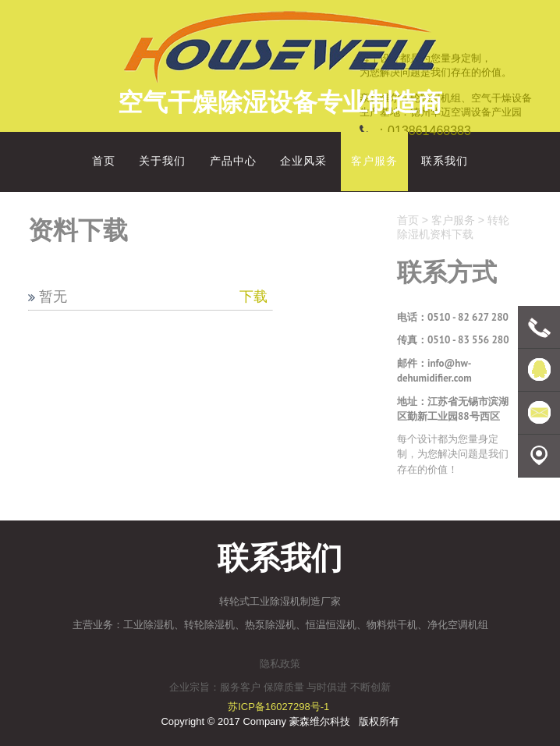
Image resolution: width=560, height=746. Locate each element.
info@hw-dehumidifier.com (434, 371)
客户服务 (453, 220)
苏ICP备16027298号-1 (278, 707)
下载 (253, 296)
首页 (408, 220)
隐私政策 (280, 664)
